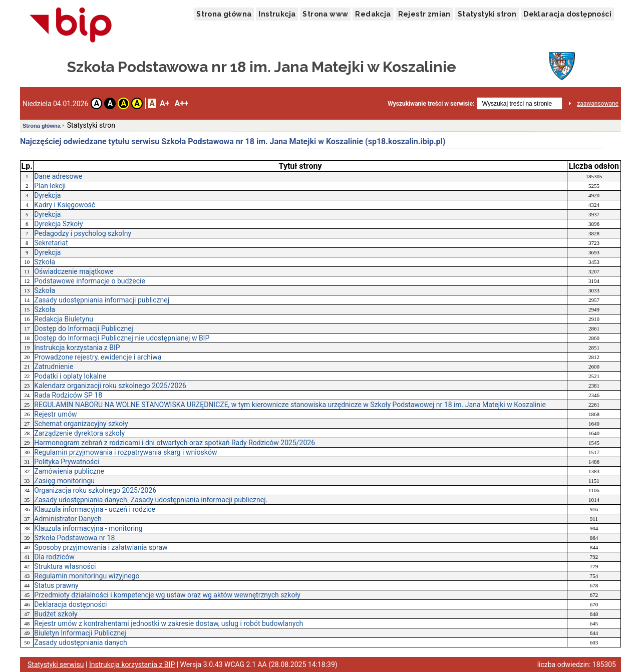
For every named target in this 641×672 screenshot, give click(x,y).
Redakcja (373, 14)
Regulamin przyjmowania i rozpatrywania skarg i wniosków (125, 452)
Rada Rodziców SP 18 (68, 395)
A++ (181, 103)
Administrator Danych (68, 519)
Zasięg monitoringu (64, 481)
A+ (165, 103)
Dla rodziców (54, 557)
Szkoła (45, 262)
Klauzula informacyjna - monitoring (88, 528)
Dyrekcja (47, 195)
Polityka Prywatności (67, 462)
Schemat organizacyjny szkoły (81, 424)
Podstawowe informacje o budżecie (90, 281)
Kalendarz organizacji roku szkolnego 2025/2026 (110, 386)
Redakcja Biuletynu (64, 319)
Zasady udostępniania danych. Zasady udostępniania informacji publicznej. (151, 500)
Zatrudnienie (54, 367)
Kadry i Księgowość (65, 205)
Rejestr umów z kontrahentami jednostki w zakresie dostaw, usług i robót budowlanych (169, 623)
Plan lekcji (50, 186)
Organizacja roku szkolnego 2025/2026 (95, 490)
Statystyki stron (487, 14)
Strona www (325, 14)
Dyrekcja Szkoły (58, 224)
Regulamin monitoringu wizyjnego (87, 576)
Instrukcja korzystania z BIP (77, 348)
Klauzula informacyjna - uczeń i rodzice (95, 509)
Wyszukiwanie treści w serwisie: (431, 104)
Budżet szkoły (56, 614)
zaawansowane (598, 104)
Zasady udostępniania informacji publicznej (102, 300)
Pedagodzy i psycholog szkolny (83, 233)
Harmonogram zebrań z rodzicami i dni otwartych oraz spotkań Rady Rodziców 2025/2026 (175, 443)
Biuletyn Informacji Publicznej (80, 633)
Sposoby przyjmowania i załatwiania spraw (101, 547)
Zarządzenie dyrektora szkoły (79, 433)
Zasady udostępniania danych (80, 642)
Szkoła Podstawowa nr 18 (74, 538)
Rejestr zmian (424, 14)
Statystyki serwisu (56, 664)
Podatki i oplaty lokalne (70, 376)
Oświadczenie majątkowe (74, 271)
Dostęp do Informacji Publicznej (84, 328)
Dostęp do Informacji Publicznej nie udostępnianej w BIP (122, 338)
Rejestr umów (55, 414)
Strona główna (224, 14)
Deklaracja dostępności (567, 14)
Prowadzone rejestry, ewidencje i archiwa (98, 357)
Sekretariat (51, 243)
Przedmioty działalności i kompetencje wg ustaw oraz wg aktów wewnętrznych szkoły (167, 595)
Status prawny (56, 585)
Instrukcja (277, 14)
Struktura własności (65, 566)
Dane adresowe (58, 176)
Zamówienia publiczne (69, 471)
